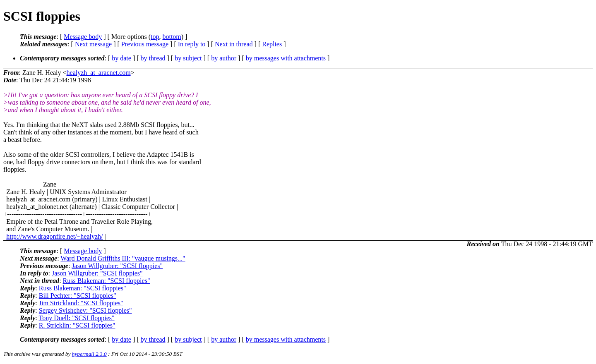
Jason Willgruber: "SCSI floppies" (117, 266)
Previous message (145, 44)
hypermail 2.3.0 (89, 354)
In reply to (192, 44)
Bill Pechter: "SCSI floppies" (78, 296)
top (155, 37)
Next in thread (234, 44)
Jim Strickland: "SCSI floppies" (81, 303)
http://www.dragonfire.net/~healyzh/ (54, 236)
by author (224, 58)
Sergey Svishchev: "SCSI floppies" (85, 310)
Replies (272, 44)
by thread (153, 58)
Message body (83, 37)
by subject (188, 58)
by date (121, 58)
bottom (172, 37)
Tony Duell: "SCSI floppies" (76, 318)
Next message (93, 44)
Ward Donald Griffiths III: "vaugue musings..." (123, 258)
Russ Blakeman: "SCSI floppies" (107, 281)
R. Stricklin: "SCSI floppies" (77, 325)
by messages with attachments (286, 58)
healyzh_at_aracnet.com (99, 73)
